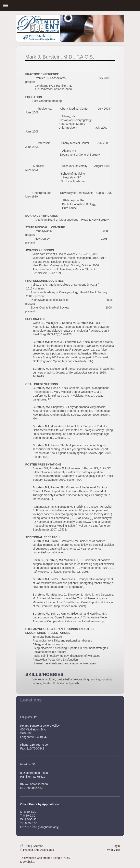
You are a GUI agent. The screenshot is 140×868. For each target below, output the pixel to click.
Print (26, 846)
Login (116, 846)
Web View (113, 850)
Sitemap (38, 846)
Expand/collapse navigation (70, 5)
